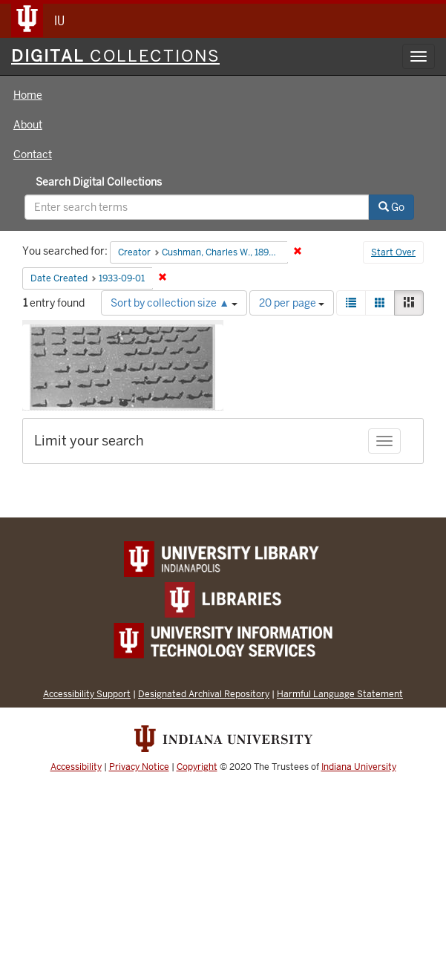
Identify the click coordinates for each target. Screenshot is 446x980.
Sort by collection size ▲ (174, 303)
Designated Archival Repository (204, 694)
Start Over (393, 252)
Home (28, 95)
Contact (33, 154)
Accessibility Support (87, 694)
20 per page (292, 303)
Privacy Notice (139, 767)
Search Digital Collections (99, 182)
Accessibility (76, 767)
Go (391, 207)
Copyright (197, 767)
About (28, 125)
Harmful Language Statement (340, 694)
